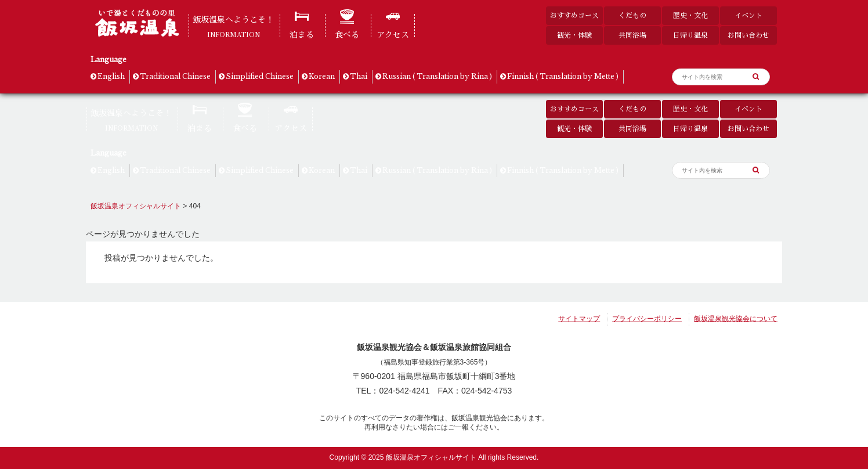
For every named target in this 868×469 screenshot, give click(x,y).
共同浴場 (632, 35)
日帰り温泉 (690, 35)
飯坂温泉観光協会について (736, 319)
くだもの (632, 15)
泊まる (302, 35)
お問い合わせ (748, 35)
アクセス (393, 35)
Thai (359, 76)
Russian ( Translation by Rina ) (437, 76)
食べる (347, 35)
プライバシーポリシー (647, 319)
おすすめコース (574, 15)
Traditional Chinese (175, 76)
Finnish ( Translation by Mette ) (563, 76)
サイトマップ (579, 319)
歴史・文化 (690, 15)
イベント (748, 15)
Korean (322, 76)
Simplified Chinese (260, 76)
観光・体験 (574, 35)
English (111, 76)
